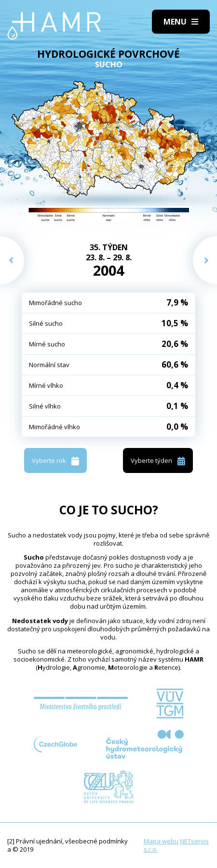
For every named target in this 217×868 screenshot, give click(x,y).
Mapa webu (161, 841)
